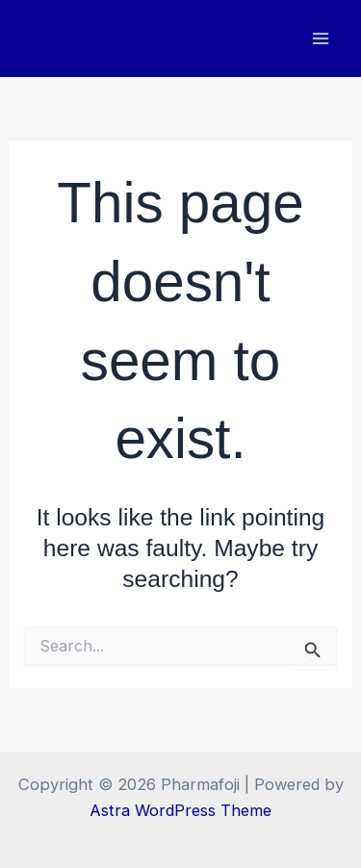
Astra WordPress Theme (180, 810)
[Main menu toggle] (320, 39)
